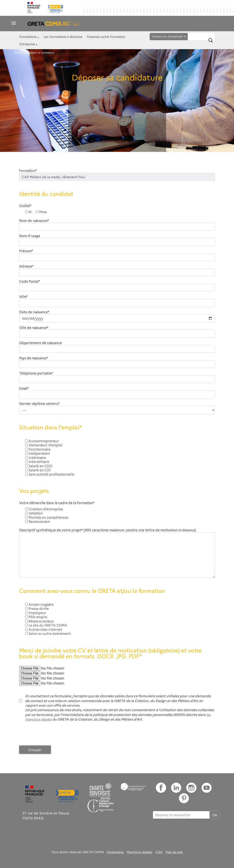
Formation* (28, 170)
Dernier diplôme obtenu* (39, 404)
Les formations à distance (63, 37)
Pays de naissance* (34, 358)
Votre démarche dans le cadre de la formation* (57, 503)
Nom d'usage (30, 236)
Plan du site (174, 852)
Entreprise (27, 44)
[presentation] (51, 734)
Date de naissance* (34, 312)
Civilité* (25, 206)
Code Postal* (30, 281)
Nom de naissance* (34, 220)
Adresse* (26, 266)
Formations (28, 37)
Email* (24, 388)
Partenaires (115, 852)
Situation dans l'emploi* (51, 427)
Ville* (23, 297)
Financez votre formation (106, 37)
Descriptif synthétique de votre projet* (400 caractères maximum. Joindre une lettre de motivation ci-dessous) (108, 530)
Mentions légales (140, 852)
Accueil (18, 53)
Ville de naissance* (34, 328)
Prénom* (26, 251)
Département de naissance (41, 343)
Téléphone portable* (36, 373)
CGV (159, 852)
